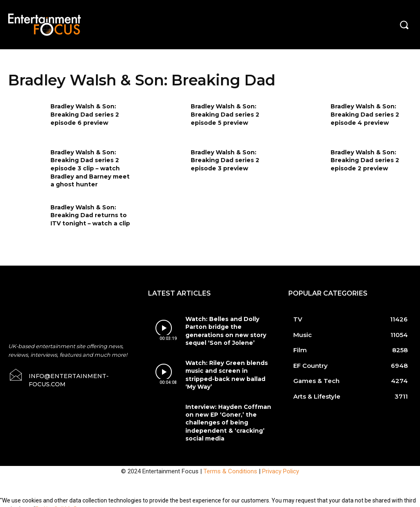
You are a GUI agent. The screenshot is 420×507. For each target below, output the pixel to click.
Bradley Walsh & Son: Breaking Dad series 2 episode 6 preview (85, 114)
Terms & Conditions (230, 464)
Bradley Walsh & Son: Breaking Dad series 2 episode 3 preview (225, 160)
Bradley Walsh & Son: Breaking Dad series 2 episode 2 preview (365, 160)
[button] (404, 25)
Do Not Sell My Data (61, 502)
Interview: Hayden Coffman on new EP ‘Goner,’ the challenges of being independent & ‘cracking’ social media (225, 418)
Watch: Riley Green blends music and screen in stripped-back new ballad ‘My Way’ (228, 372)
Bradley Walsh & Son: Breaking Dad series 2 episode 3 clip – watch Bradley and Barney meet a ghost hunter (90, 168)
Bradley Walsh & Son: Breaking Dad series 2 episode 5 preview (225, 114)
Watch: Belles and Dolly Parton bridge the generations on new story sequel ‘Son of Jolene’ (223, 330)
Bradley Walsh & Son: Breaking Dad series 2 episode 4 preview (365, 114)
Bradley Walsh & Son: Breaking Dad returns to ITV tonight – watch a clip (90, 215)
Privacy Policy (281, 464)
